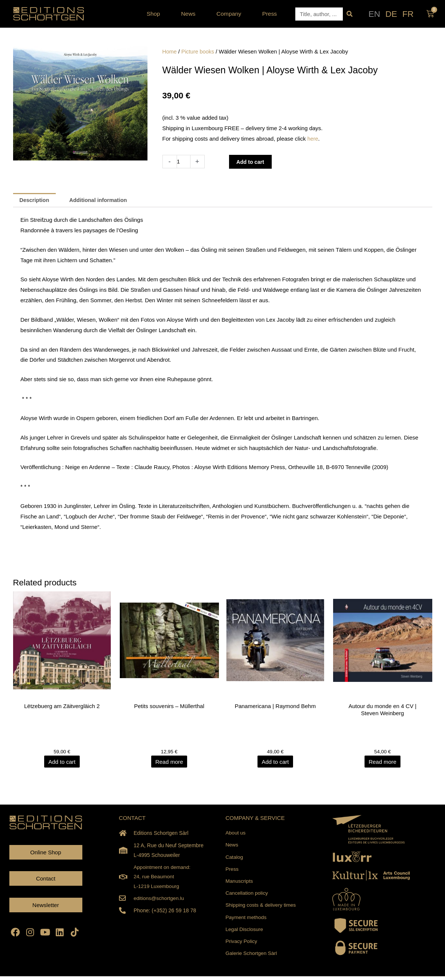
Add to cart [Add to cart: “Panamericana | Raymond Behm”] (276, 762)
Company (231, 14)
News (190, 14)
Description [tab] (35, 200)
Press (269, 14)
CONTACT (132, 819)
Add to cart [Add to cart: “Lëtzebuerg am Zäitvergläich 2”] (63, 762)
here (313, 139)
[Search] (349, 14)
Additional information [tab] (101, 200)
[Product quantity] (184, 162)
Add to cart (252, 162)
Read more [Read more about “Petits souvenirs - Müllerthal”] (169, 762)
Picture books (199, 51)
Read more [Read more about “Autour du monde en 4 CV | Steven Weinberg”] (382, 762)
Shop (155, 14)
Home (170, 51)
